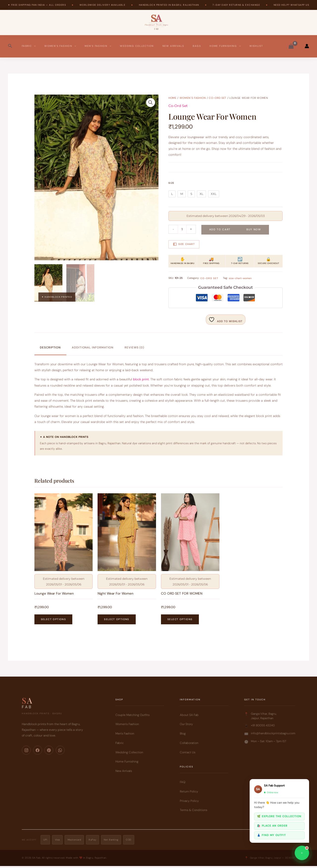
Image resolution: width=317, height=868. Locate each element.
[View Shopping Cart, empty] (291, 46)
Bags (197, 46)
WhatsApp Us (300, 5)
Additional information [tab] (93, 348)
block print (141, 379)
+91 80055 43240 (263, 727)
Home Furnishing (225, 46)
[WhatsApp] (60, 752)
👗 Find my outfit (271, 835)
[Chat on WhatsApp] (302, 853)
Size (171, 183)
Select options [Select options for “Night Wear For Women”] (117, 621)
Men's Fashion (125, 736)
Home (172, 98)
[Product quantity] (182, 229)
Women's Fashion (193, 98)
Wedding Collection (137, 46)
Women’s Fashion (60, 46)
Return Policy (189, 793)
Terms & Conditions (194, 812)
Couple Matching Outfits (132, 717)
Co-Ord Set (218, 98)
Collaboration (189, 745)
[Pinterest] (49, 752)
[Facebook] (38, 752)
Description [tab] (50, 348)
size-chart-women (240, 278)
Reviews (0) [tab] (134, 348)
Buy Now (254, 229)
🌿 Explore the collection (279, 816)
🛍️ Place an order (272, 826)
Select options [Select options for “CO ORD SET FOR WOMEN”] (180, 621)
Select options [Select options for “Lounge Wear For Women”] (53, 621)
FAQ (183, 784)
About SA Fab (189, 717)
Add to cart (220, 229)
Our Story (186, 726)
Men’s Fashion (98, 46)
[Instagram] (26, 752)
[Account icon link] (307, 46)
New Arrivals (173, 46)
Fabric (29, 46)
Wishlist (256, 46)
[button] (10, 46)
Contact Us (188, 754)
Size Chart (184, 244)
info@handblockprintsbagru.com (273, 735)
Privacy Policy (189, 803)
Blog (183, 736)
